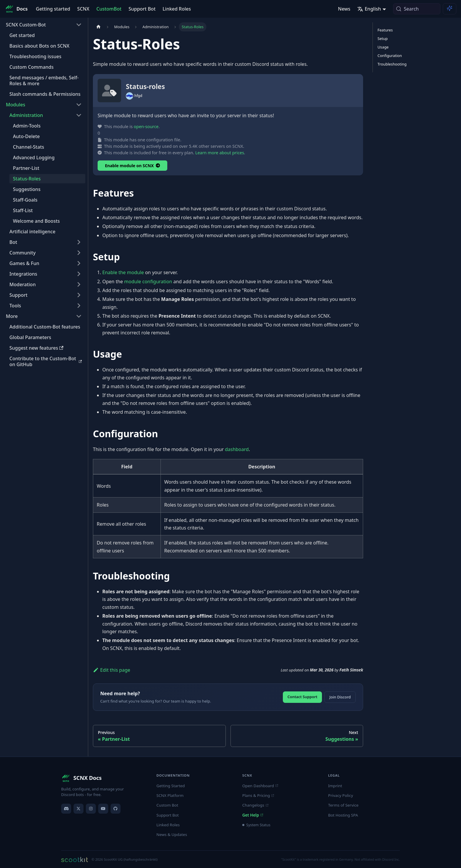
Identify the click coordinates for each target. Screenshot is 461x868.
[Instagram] (91, 809)
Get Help (253, 815)
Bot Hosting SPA (343, 815)
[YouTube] (103, 809)
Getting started (53, 9)
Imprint (335, 786)
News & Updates (172, 835)
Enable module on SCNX (132, 166)
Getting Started (171, 786)
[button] (44, 316)
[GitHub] (116, 809)
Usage (383, 47)
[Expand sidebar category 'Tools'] (79, 306)
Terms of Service (343, 805)
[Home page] (98, 27)
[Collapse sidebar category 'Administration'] (79, 115)
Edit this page (112, 670)
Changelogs (255, 805)
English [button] (369, 9)
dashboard (237, 449)
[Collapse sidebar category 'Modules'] (79, 105)
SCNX (83, 9)
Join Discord (340, 697)
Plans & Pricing (258, 795)
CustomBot (109, 9)
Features (385, 30)
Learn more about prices (220, 153)
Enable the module (123, 272)
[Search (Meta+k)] (417, 9)
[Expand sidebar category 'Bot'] (79, 242)
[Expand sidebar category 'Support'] (79, 295)
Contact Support (303, 697)
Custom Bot (167, 805)
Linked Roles (177, 9)
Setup (383, 38)
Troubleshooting (392, 64)
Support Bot (142, 9)
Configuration (390, 56)
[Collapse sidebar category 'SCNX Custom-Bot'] (79, 25)
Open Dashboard (260, 786)
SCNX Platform (170, 795)
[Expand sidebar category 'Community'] (79, 253)
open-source (146, 126)
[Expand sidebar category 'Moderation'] (79, 284)
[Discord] (66, 809)
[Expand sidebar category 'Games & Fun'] (79, 263)
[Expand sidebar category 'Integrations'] (79, 274)
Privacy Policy (341, 795)
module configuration (148, 281)
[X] (78, 809)
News (344, 9)
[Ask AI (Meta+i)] (450, 9)
